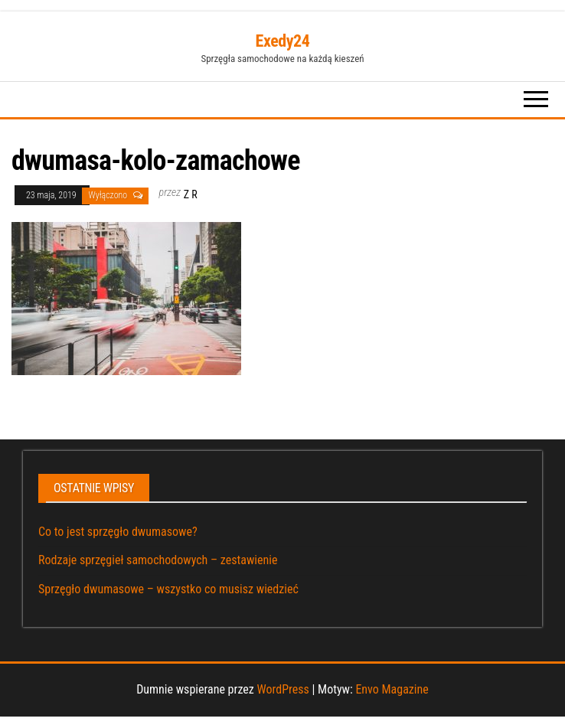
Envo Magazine (392, 689)
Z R (191, 194)
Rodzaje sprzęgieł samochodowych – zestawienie (158, 560)
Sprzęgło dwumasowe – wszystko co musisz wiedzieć (168, 589)
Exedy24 (283, 41)
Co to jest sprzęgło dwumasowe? (118, 532)
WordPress (282, 689)
